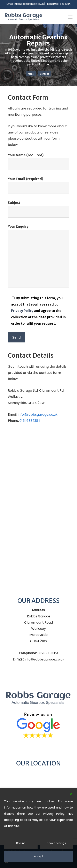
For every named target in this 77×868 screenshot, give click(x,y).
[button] (70, 17)
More (31, 74)
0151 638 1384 (62, 4)
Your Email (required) (39, 185)
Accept (38, 856)
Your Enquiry (39, 257)
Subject (39, 209)
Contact (44, 74)
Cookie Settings (56, 843)
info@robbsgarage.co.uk (29, 4)
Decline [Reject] (21, 843)
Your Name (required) (39, 162)
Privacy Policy (22, 311)
